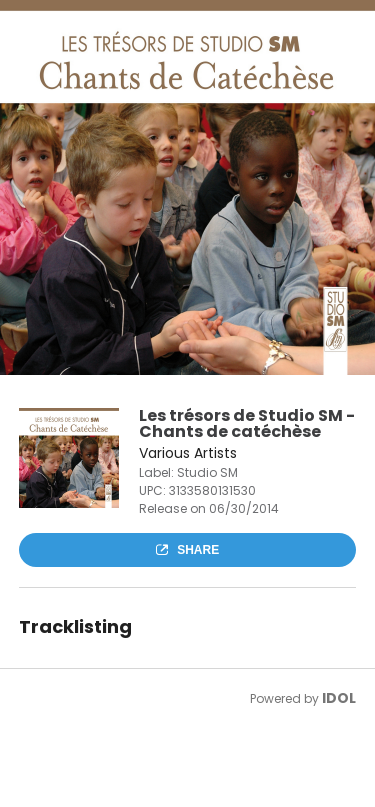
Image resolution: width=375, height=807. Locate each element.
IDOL (339, 698)
